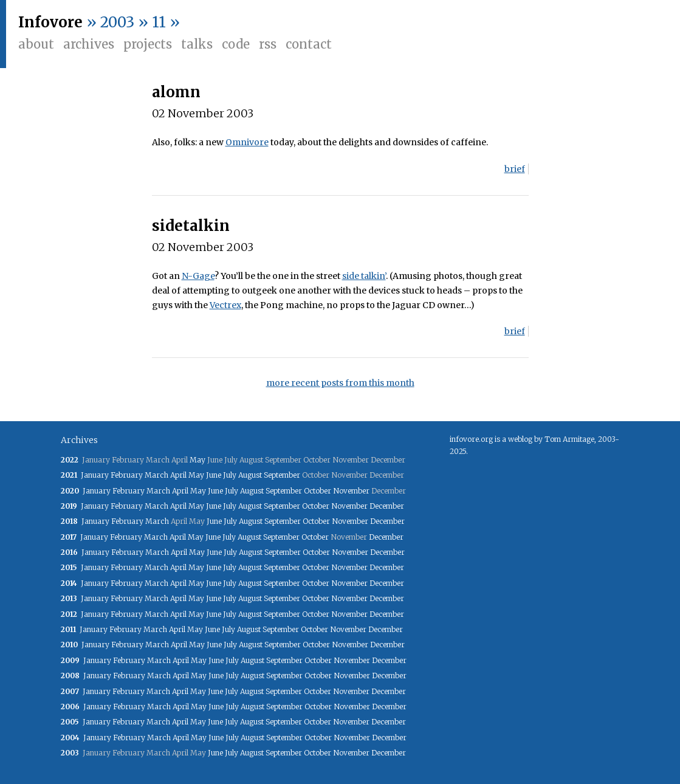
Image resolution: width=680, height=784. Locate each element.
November (351, 491)
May (197, 460)
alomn (176, 92)
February (127, 475)
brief (515, 169)
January (95, 475)
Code (236, 44)
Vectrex (225, 305)
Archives (89, 44)
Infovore (50, 22)
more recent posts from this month (340, 383)
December (387, 506)
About (36, 44)
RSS (268, 44)
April (178, 475)
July (230, 475)
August (250, 475)
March (156, 475)
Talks (197, 44)
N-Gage (198, 276)
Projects (148, 44)
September (282, 475)
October (318, 491)
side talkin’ (364, 276)
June (214, 475)
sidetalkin (191, 226)
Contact (309, 44)
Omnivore (247, 142)
